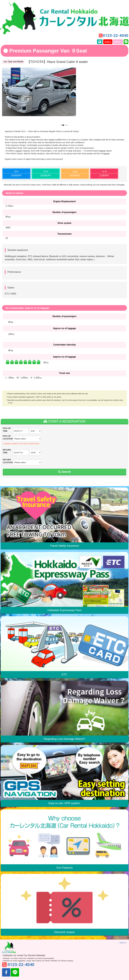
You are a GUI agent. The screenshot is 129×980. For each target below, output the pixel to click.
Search (64, 472)
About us (123, 943)
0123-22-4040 (116, 36)
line (128, 42)
